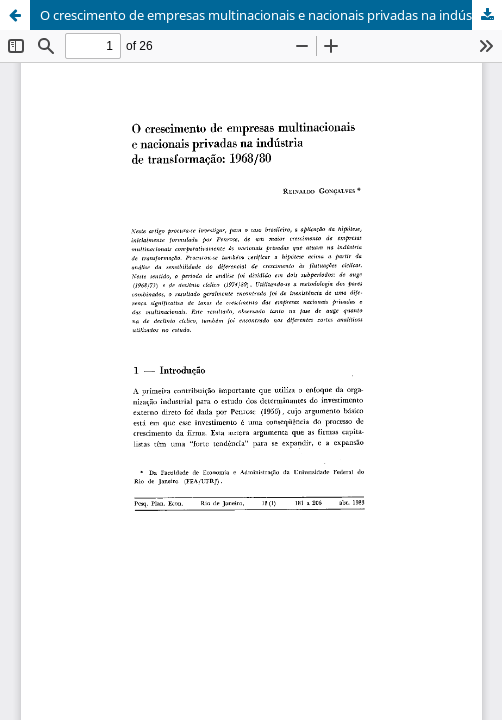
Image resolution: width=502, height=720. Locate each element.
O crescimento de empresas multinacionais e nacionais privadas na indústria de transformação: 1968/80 (271, 15)
